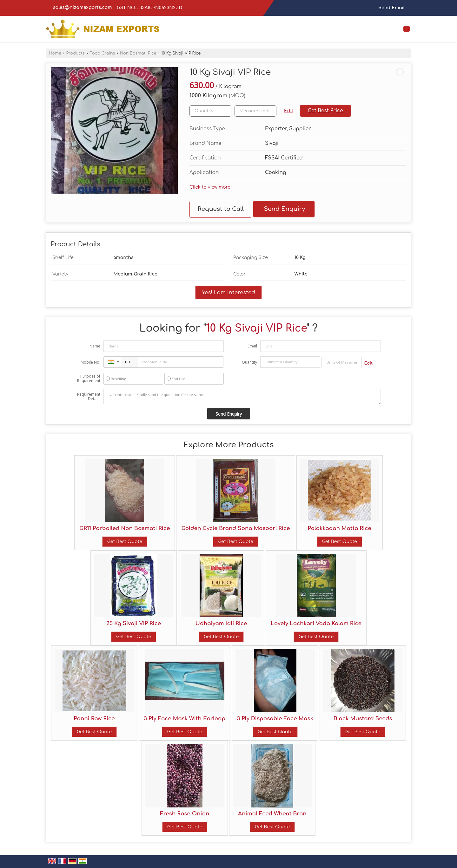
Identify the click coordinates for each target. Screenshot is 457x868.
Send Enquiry (284, 209)
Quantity (249, 362)
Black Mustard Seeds (363, 719)
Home (55, 53)
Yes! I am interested (228, 292)
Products (75, 53)
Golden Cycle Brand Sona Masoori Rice (235, 528)
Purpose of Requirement (89, 379)
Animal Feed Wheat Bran (272, 814)
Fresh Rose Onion (185, 814)
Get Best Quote (125, 542)
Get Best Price (325, 111)
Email (252, 346)
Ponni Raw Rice (94, 719)
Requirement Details (89, 397)
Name (95, 346)
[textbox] (255, 111)
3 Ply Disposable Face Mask (275, 719)
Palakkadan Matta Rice (340, 528)
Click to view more (210, 187)
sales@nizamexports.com (82, 7)
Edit (289, 111)
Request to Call (221, 209)
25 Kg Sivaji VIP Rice (134, 623)
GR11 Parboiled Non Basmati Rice (125, 528)
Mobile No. (90, 362)
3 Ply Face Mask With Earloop (185, 719)
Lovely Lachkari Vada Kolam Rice (316, 623)
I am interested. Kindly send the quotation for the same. (242, 397)
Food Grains (102, 53)
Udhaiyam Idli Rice (221, 623)
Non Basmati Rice (138, 53)
